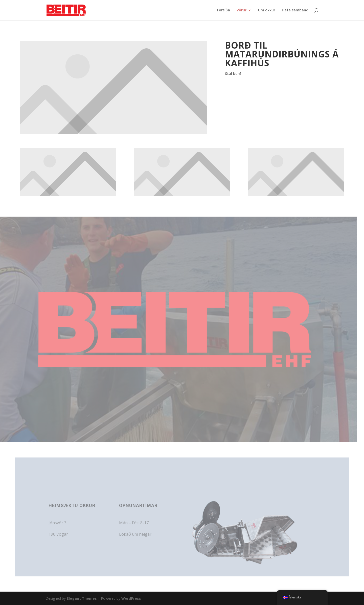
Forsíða (224, 10)
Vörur (242, 10)
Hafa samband (295, 10)
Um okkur (267, 10)
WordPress (131, 598)
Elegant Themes (82, 598)
